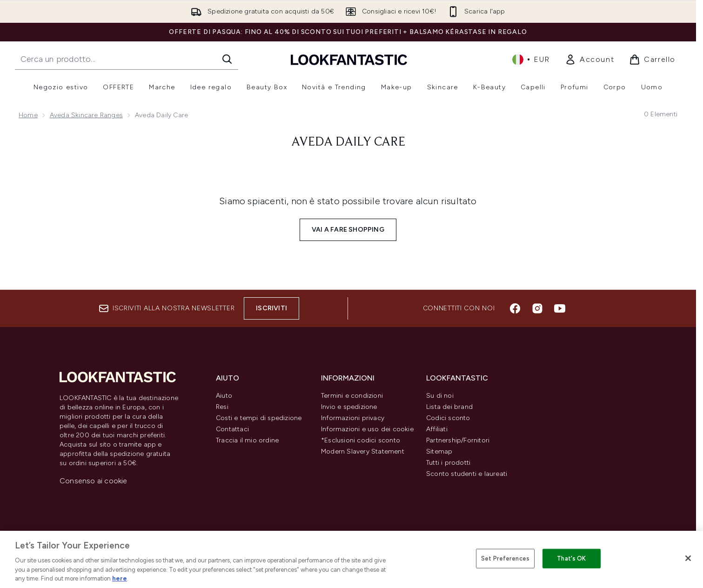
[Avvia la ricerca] (227, 59)
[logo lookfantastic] (349, 59)
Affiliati (437, 429)
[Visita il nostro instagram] (537, 308)
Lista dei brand (449, 407)
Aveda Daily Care (348, 142)
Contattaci (232, 429)
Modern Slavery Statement (363, 451)
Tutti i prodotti (448, 463)
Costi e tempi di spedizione (259, 418)
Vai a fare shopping (348, 230)
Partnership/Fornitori (458, 440)
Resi (222, 407)
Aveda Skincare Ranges (86, 115)
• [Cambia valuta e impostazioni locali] (531, 60)
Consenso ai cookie (94, 481)
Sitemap (439, 451)
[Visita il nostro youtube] (560, 308)
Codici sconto (448, 418)
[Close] (688, 558)
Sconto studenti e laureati (467, 474)
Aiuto (224, 396)
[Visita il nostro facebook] (515, 308)
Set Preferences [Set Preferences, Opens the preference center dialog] (505, 558)
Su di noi (440, 396)
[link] (589, 60)
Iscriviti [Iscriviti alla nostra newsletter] (271, 308)
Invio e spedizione (349, 407)
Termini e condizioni (352, 396)
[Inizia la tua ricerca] (127, 59)
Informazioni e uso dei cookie (367, 429)
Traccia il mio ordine (247, 440)
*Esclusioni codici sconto (361, 440)
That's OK (571, 558)
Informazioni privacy (353, 418)
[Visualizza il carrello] (652, 60)
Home (28, 115)
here (120, 578)
